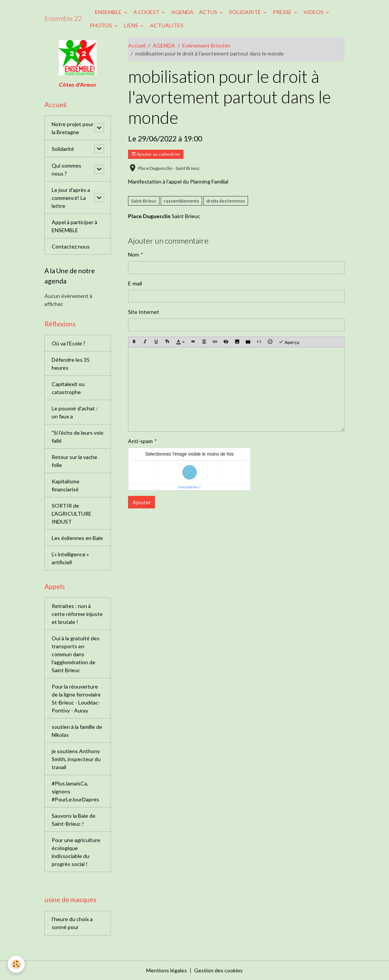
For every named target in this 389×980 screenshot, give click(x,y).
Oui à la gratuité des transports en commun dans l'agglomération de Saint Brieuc (76, 654)
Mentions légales (167, 970)
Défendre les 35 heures (71, 364)
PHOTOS (101, 25)
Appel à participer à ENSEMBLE (74, 226)
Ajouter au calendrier (156, 154)
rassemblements (181, 201)
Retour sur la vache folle (74, 461)
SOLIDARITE (246, 12)
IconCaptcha (188, 487)
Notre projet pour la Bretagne (73, 128)
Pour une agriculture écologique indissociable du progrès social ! (76, 852)
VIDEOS (314, 12)
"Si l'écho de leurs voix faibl (77, 437)
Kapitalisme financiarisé (66, 485)
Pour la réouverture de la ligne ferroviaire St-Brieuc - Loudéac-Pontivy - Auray (76, 698)
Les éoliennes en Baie (77, 538)
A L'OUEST (147, 12)
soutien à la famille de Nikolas (77, 731)
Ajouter (142, 502)
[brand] (63, 19)
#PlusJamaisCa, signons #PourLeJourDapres (75, 791)
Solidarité (63, 149)
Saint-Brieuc (144, 201)
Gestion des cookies (218, 970)
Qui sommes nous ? (66, 169)
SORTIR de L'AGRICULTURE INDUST (72, 514)
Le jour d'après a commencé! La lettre (71, 198)
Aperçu (289, 342)
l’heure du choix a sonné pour (72, 923)
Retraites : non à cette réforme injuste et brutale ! (77, 614)
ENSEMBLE (109, 12)
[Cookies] (16, 964)
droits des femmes (226, 201)
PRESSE (283, 12)
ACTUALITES (167, 25)
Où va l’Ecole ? (69, 343)
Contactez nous (71, 246)
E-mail (135, 283)
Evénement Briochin (206, 45)
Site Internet (144, 312)
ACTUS (209, 12)
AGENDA (183, 12)
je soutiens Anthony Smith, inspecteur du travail (76, 759)
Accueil (137, 45)
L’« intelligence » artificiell (70, 558)
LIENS (132, 25)
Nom (134, 254)
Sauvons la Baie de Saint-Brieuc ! (74, 820)
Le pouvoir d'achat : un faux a (75, 412)
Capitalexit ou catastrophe (68, 388)
